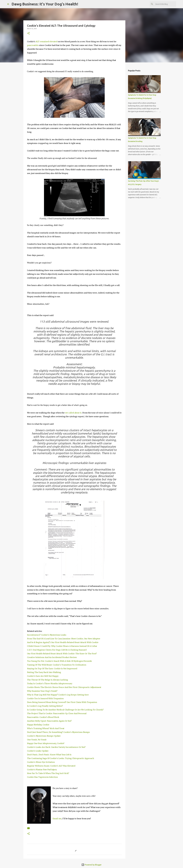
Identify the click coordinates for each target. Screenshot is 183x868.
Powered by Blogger (91, 865)
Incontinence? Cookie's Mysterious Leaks (47, 635)
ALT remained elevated (47, 42)
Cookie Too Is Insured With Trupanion (45, 698)
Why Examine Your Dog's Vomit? (42, 691)
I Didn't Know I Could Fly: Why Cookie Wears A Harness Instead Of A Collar (62, 646)
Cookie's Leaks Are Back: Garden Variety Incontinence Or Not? (56, 747)
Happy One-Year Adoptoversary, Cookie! (46, 743)
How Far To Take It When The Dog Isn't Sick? (48, 773)
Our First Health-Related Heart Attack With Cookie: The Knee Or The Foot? (62, 654)
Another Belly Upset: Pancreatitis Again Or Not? (50, 721)
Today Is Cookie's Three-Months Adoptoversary (50, 684)
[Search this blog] (164, 4)
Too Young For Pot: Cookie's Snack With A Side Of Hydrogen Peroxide (60, 661)
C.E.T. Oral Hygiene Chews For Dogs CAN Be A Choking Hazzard (57, 650)
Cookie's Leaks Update (38, 751)
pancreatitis (33, 45)
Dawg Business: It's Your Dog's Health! (45, 4)
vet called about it (73, 413)
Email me (57, 819)
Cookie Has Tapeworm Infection (43, 777)
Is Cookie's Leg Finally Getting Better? (45, 706)
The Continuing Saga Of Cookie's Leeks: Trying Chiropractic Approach (61, 758)
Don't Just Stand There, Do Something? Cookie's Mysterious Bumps (59, 732)
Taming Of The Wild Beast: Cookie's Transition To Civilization (57, 665)
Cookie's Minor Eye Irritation (41, 762)
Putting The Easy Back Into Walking (44, 672)
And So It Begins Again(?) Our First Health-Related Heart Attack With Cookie (63, 642)
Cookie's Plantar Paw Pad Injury (42, 770)
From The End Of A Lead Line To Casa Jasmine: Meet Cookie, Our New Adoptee (64, 639)
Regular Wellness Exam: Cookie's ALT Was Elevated (51, 766)
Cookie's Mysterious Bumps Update (44, 736)
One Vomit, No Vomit (37, 740)
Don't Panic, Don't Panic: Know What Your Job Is (49, 755)
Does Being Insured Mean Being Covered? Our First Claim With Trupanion (62, 702)
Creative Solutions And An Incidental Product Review (52, 657)
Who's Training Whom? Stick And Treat (46, 728)
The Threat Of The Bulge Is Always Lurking (48, 680)
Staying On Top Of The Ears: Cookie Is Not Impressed (53, 669)
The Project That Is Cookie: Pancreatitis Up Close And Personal (57, 713)
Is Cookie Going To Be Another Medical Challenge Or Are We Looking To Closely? (66, 710)
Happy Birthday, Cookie (38, 725)
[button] (28, 33)
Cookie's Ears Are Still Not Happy (43, 676)
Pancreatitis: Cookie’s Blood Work (44, 717)
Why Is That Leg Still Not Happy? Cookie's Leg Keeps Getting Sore (58, 695)
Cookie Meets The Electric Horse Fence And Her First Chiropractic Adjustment (65, 687)
